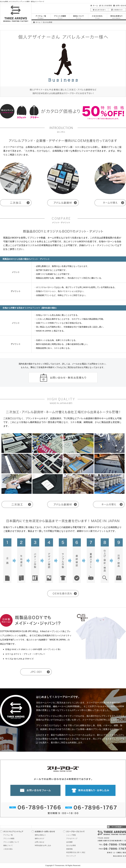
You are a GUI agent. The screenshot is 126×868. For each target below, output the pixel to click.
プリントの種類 (9, 839)
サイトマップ (71, 856)
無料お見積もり (40, 835)
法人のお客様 (71, 845)
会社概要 (69, 842)
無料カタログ (40, 839)
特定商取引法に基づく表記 (76, 852)
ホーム (38, 22)
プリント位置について (11, 842)
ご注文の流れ (8, 849)
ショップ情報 (71, 835)
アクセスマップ (72, 839)
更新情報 (69, 849)
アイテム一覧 (8, 835)
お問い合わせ (40, 842)
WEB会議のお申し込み (43, 845)
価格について (8, 845)
